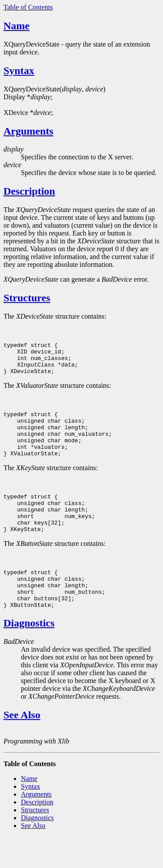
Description (29, 191)
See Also (22, 746)
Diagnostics (29, 654)
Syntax (19, 71)
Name (17, 26)
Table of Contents (28, 7)
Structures (27, 298)
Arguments (28, 131)
